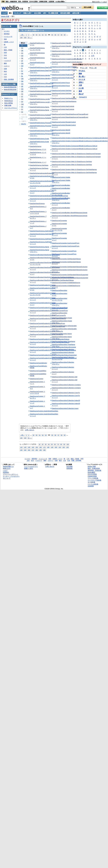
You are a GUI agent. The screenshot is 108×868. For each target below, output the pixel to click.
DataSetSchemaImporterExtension (42, 173)
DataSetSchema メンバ (38, 162)
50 (52, 444)
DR (22, 91)
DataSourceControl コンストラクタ (37, 392)
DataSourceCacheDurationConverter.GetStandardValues (50, 339)
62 (43, 35)
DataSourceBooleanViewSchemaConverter (45, 255)
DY (22, 109)
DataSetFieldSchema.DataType (41, 67)
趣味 (5, 63)
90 (64, 444)
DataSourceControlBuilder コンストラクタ (61, 194)
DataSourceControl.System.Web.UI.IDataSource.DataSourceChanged (76, 154)
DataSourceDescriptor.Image (62, 318)
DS (22, 94)
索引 (10, 13)
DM (22, 79)
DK (22, 74)
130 (29, 447)
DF (22, 61)
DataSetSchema (35, 146)
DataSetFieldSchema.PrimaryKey (41, 131)
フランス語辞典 (93, 478)
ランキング (18, 13)
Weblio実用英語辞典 (10, 90)
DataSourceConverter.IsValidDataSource (66, 283)
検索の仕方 (7, 468)
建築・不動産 (8, 50)
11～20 (85, 68)
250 (25, 450)
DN (22, 81)
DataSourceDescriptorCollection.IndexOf (66, 400)
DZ (22, 112)
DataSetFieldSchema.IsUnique (40, 91)
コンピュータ (8, 36)
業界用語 (7, 34)
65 (52, 35)
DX (22, 107)
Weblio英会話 (8, 101)
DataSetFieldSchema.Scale (39, 139)
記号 (93, 56)
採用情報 (69, 468)
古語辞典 (51, 2)
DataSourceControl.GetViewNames (64, 98)
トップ (4, 13)
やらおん (82, 71)
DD (22, 56)
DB (22, 51)
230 (67, 447)
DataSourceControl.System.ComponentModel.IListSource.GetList (74, 146)
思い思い (82, 76)
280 (37, 450)
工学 (5, 47)
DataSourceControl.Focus (61, 83)
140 (33, 447)
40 (49, 444)
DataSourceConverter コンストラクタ (59, 229)
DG (22, 63)
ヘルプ (105, 2)
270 (33, 450)
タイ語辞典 (91, 482)
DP (22, 86)
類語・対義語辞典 (11, 2)
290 (41, 450)
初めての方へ (96, 2)
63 (46, 35)
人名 (5, 74)
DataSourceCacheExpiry (38, 363)
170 (44, 447)
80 (61, 444)
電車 (5, 39)
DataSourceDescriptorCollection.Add (65, 377)
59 (33, 35)
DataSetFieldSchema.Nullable (40, 115)
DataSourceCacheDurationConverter (43, 285)
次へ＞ (30, 37)
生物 (5, 69)
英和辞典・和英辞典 (94, 470)
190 (52, 447)
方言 (5, 77)
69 (65, 35)
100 (68, 444)
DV (22, 102)
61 (40, 35)
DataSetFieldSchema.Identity (40, 75)
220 (64, 447)
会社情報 (69, 466)
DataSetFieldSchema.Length (40, 99)
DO (22, 84)
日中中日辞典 (33, 2)
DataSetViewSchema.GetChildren (42, 231)
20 (43, 444)
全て (3, 29)
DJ (22, 71)
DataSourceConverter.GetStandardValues (66, 259)
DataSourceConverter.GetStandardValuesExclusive (70, 267)
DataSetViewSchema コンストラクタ (38, 212)
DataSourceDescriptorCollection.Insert (65, 408)
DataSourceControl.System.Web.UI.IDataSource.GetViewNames (74, 169)
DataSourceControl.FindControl (63, 75)
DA (22, 48)
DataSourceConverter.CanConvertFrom (66, 243)
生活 (5, 58)
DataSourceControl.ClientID (61, 43)
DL (22, 76)
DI (22, 68)
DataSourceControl (36, 379)
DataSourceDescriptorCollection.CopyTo (66, 393)
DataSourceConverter (59, 221)
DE (22, 58)
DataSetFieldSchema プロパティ (37, 54)
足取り (81, 82)
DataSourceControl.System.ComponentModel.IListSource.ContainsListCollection (80, 138)
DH (22, 66)
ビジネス (7, 31)
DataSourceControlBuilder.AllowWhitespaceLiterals (70, 213)
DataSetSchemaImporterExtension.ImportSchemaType (49, 196)
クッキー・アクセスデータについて (11, 477)
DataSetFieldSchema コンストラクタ (37, 49)
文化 (5, 55)
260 (29, 450)
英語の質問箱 (8, 103)
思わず (81, 94)
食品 (5, 71)
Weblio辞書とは (8, 466)
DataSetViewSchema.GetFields (41, 239)
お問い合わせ (29, 430)
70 (58, 444)
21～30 (94, 68)
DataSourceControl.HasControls (63, 106)
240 (21, 450)
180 (48, 447)
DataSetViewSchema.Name (40, 247)
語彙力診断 (8, 105)
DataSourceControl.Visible (61, 177)
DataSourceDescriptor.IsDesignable (64, 326)
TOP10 (75, 68)
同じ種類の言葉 (53, 13)
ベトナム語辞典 (93, 484)
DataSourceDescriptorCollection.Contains (66, 385)
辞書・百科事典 (9, 79)
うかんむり (83, 97)
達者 (80, 91)
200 (56, 447)
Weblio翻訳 (91, 472)
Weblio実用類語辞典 (10, 87)
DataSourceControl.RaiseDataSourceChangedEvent (70, 114)
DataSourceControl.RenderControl (64, 122)
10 (40, 444)
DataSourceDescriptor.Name (62, 334)
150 (37, 447)
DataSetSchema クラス (38, 149)
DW (22, 104)
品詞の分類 (76, 13)
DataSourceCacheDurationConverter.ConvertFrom (47, 323)
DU (22, 99)
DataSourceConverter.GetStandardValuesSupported (70, 275)
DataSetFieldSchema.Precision (41, 123)
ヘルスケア (7, 61)
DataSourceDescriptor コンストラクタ (59, 299)
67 (58, 35)
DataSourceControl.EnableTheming (64, 67)
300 (25, 37)
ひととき (82, 79)
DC (22, 53)
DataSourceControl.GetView (62, 91)
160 (41, 447)
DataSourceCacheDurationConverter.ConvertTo (46, 331)
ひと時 (81, 88)
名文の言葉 (37, 13)
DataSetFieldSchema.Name (40, 107)
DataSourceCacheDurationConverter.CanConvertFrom (49, 308)
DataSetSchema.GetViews (39, 165)
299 (21, 37)
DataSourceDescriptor (59, 290)
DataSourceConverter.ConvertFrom (64, 251)
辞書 (3, 2)
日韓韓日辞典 (43, 2)
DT (22, 97)
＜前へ (22, 35)
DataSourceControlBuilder (61, 185)
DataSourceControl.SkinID (61, 130)
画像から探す (27, 13)
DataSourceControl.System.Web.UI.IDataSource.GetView (72, 162)
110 (21, 447)
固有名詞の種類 (65, 13)
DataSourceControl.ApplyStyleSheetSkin (44, 411)
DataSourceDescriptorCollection (63, 349)
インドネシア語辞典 (94, 480)
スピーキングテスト (11, 108)
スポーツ (7, 66)
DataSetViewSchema (37, 204)
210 (60, 447)
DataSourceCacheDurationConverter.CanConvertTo (48, 315)
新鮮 (80, 74)
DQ (22, 89)
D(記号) (24, 124)
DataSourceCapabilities (38, 371)
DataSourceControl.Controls (62, 51)
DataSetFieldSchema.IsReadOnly (41, 83)
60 (37, 35)
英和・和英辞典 (23, 2)
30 (46, 444)
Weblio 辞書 (5, 16)
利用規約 (6, 472)
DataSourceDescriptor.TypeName (63, 341)
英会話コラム (8, 98)
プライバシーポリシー (10, 474)
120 (25, 447)
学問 (5, 53)
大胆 (80, 85)
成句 (45, 13)
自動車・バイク (9, 42)
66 (55, 35)
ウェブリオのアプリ (31, 466)
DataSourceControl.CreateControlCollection (67, 59)
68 (62, 35)
